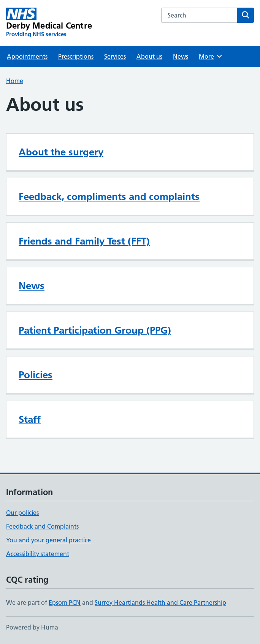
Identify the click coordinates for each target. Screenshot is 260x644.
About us (149, 56)
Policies (36, 375)
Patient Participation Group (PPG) (95, 330)
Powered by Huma (32, 627)
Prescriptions (76, 56)
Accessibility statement (38, 554)
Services (115, 56)
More (211, 56)
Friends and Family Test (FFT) (84, 241)
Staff (30, 419)
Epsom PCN (65, 602)
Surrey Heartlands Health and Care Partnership (160, 602)
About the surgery (61, 152)
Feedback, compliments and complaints (109, 197)
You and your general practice (48, 540)
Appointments (27, 56)
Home (15, 81)
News (181, 56)
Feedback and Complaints (42, 526)
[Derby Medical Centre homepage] (49, 23)
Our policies (22, 513)
